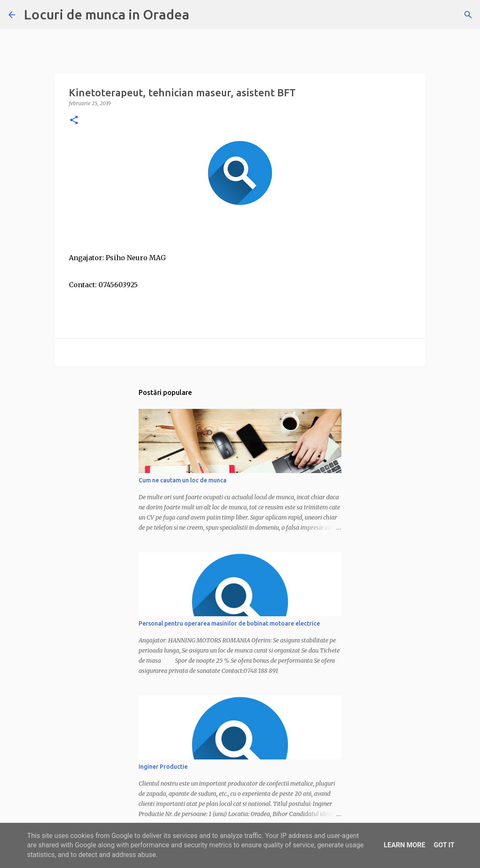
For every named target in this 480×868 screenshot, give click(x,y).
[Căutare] (468, 15)
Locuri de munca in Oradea (106, 14)
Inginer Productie (163, 767)
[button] (74, 121)
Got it (444, 845)
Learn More (404, 845)
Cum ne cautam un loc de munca (183, 480)
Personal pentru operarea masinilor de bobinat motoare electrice (229, 623)
